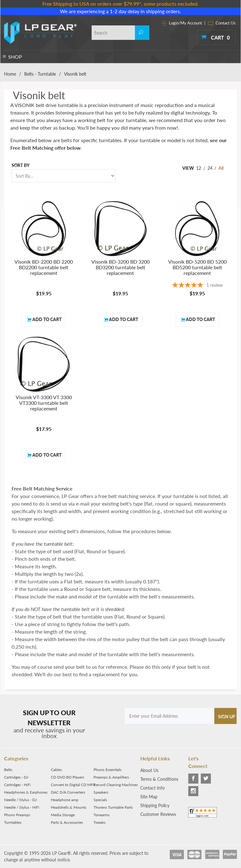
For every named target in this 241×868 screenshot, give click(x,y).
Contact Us (222, 23)
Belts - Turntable (40, 74)
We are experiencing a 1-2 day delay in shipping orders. (120, 11)
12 (199, 168)
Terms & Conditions (159, 779)
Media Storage (63, 815)
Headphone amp (65, 800)
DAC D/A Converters (68, 792)
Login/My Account (182, 23)
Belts (8, 770)
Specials (100, 800)
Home (10, 74)
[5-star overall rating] (197, 286)
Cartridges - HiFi (17, 785)
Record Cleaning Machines (116, 785)
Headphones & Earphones (26, 792)
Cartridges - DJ (16, 777)
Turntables (13, 822)
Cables (56, 770)
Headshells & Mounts (69, 807)
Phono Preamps (17, 815)
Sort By (21, 165)
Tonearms (102, 815)
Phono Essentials (107, 770)
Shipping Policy (155, 805)
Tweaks (99, 822)
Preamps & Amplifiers (111, 777)
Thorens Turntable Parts (113, 807)
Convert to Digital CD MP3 (73, 785)
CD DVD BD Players (67, 777)
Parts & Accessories (67, 822)
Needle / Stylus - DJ (20, 800)
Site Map (149, 797)
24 (210, 168)
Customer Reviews (158, 814)
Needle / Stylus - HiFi (22, 807)
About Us (149, 770)
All (221, 168)
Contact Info (153, 788)
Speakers (101, 792)
